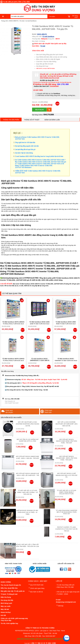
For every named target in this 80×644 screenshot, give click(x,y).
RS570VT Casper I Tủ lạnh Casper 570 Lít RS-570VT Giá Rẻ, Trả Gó (67, 529)
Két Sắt (3, 615)
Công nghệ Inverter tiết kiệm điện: (25, 142)
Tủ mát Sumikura (48, 36)
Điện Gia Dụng (6, 597)
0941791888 (49, 115)
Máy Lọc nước (6, 606)
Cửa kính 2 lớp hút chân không (24, 153)
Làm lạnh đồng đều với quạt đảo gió (25, 149)
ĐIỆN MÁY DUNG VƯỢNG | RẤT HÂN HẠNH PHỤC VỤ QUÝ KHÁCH (40, 639)
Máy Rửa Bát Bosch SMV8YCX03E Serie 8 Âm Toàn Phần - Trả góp (67, 441)
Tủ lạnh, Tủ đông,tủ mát (9, 594)
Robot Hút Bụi (6, 612)
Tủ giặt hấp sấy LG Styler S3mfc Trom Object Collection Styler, (66, 492)
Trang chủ (4, 21)
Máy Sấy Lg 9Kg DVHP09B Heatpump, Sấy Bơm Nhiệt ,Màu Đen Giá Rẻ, (66, 424)
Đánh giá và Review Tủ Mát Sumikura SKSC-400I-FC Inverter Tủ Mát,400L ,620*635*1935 (37, 138)
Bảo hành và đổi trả (35, 591)
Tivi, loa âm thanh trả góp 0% (11, 585)
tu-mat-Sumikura (31, 21)
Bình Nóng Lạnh (6, 603)
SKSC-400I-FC (14, 21)
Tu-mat (22, 21)
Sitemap (60, 605)
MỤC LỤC (17, 133)
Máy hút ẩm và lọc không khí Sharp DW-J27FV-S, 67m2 (27, 440)
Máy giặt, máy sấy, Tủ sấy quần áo (13, 591)
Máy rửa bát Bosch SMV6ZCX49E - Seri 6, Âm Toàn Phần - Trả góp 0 (67, 458)
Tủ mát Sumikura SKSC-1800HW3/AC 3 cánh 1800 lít (40, 360)
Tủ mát (43, 46)
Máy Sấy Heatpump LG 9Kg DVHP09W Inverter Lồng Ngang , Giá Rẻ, (27, 424)
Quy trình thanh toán (36, 584)
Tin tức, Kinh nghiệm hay (9, 623)
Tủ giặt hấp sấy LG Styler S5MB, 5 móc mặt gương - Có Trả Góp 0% (27, 492)
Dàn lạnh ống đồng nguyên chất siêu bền (27, 146)
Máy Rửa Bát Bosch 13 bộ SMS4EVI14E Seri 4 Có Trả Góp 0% (67, 475)
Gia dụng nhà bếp (7, 600)
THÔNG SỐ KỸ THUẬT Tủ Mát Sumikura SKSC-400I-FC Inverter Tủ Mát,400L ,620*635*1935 (38, 172)
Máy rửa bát (5, 609)
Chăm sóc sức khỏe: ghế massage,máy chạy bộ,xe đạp (14, 619)
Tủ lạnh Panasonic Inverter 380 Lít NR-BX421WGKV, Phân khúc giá (66, 512)
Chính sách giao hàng (36, 588)
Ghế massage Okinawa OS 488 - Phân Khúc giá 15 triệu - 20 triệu (27, 512)
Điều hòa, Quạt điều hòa (9, 588)
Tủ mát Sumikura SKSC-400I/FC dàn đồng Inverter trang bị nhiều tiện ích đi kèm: (39, 156)
